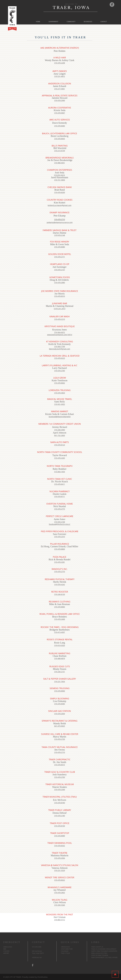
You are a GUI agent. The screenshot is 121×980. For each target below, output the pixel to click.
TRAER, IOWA (71, 8)
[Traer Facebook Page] (112, 5)
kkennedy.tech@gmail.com (60, 349)
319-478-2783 (60, 371)
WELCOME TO (71, 4)
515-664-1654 (60, 472)
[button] (53, 22)
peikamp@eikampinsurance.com (60, 222)
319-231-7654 (60, 682)
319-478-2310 (60, 537)
